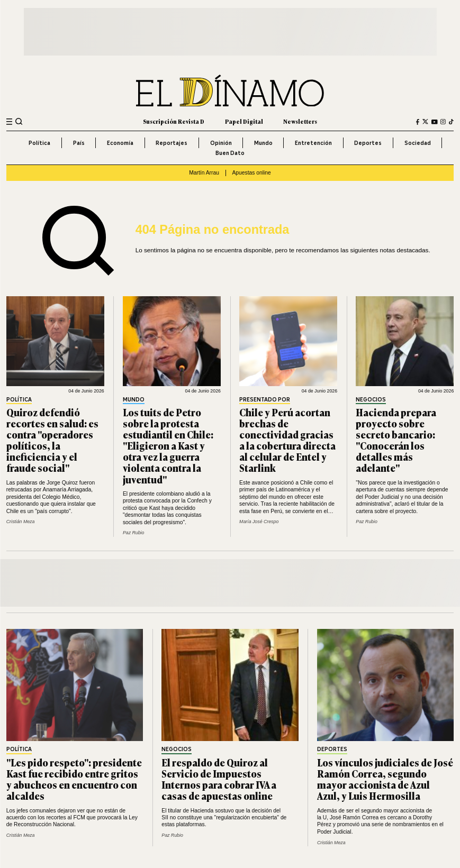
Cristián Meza (21, 522)
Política (39, 143)
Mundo (263, 143)
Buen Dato (230, 153)
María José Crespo (259, 522)
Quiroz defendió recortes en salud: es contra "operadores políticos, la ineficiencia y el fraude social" (52, 440)
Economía (120, 143)
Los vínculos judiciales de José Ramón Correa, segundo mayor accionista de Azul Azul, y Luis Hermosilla (385, 779)
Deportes (368, 143)
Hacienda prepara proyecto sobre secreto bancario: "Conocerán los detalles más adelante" (396, 440)
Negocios (371, 400)
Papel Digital (244, 121)
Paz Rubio (134, 533)
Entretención (313, 143)
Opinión (221, 143)
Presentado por (265, 400)
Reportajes (172, 143)
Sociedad (418, 143)
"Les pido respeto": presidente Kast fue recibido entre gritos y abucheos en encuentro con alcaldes (74, 779)
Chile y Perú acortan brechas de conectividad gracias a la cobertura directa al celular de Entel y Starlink (287, 440)
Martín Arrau (204, 173)
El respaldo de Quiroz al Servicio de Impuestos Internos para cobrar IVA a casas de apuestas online (219, 779)
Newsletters (300, 121)
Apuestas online (251, 173)
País (79, 143)
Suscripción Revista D (174, 121)
